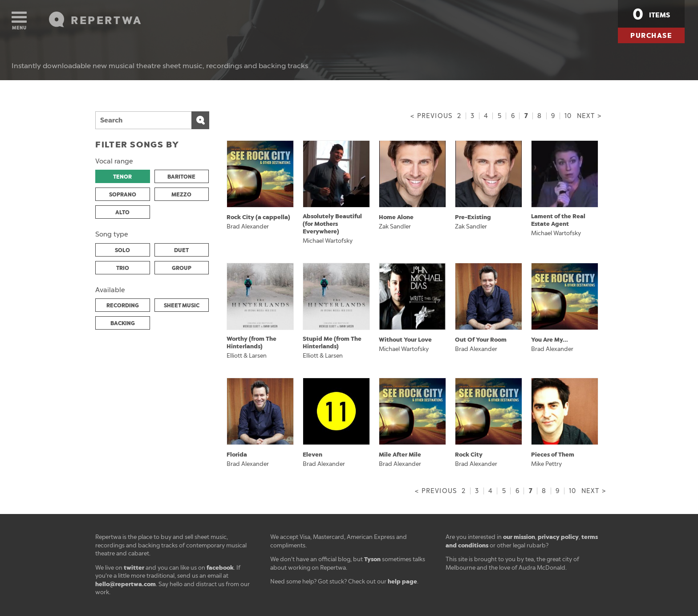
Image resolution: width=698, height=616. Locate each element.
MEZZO (181, 195)
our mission (519, 537)
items (651, 14)
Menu (19, 21)
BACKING (123, 323)
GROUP (182, 268)
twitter (134, 568)
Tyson (372, 559)
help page (402, 581)
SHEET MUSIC (182, 306)
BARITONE (181, 177)
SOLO (122, 250)
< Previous (431, 116)
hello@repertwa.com (126, 584)
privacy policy (558, 537)
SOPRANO (123, 195)
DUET (181, 250)
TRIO (123, 268)
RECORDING (123, 306)
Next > (589, 116)
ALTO (122, 212)
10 (568, 116)
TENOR (122, 177)
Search (200, 120)
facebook (220, 568)
